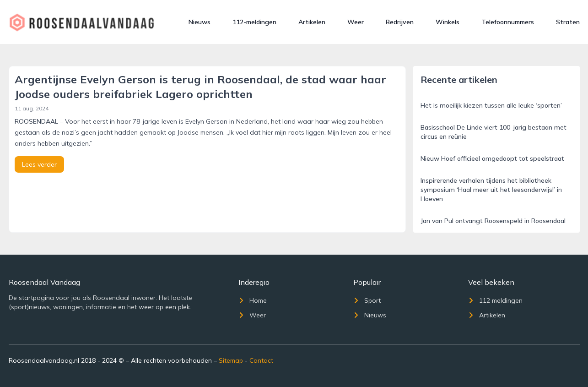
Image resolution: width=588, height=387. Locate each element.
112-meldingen (254, 22)
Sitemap (231, 360)
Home (253, 300)
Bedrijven (400, 22)
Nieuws (200, 22)
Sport (367, 300)
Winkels (448, 22)
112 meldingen (495, 300)
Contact (261, 360)
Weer (356, 22)
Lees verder (39, 164)
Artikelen (312, 22)
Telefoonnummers (508, 22)
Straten (568, 22)
